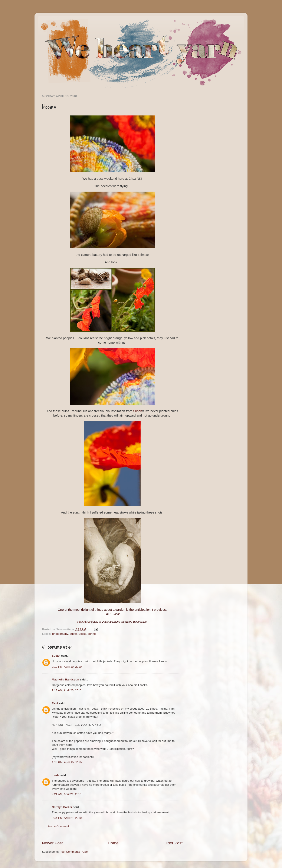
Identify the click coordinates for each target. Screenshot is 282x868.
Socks (82, 634)
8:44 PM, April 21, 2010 (67, 818)
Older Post (173, 843)
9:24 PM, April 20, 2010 (67, 762)
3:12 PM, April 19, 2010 (67, 667)
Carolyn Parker (62, 807)
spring (92, 634)
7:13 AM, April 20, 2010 (67, 690)
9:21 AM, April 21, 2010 (67, 794)
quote (73, 634)
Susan (138, 411)
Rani (55, 703)
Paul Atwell (84, 622)
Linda (56, 775)
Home (113, 843)
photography (60, 634)
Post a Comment (58, 826)
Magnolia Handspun (65, 679)
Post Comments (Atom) (75, 852)
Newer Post (52, 843)
